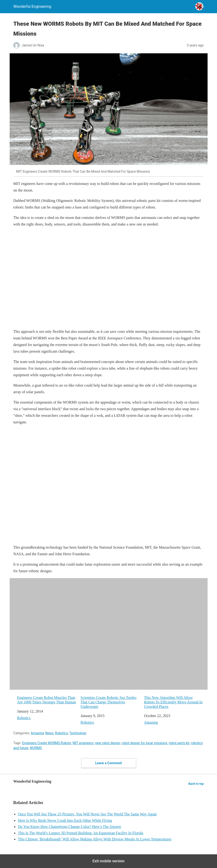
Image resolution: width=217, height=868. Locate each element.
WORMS (36, 748)
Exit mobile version (108, 861)
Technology (78, 733)
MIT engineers (83, 743)
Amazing (151, 722)
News (49, 733)
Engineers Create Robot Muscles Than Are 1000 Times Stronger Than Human (47, 700)
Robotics (24, 718)
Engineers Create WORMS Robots (47, 743)
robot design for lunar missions (144, 743)
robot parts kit (179, 743)
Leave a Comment (108, 763)
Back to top (196, 784)
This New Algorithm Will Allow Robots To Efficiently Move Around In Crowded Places (173, 702)
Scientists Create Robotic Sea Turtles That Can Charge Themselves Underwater (108, 702)
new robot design (108, 743)
